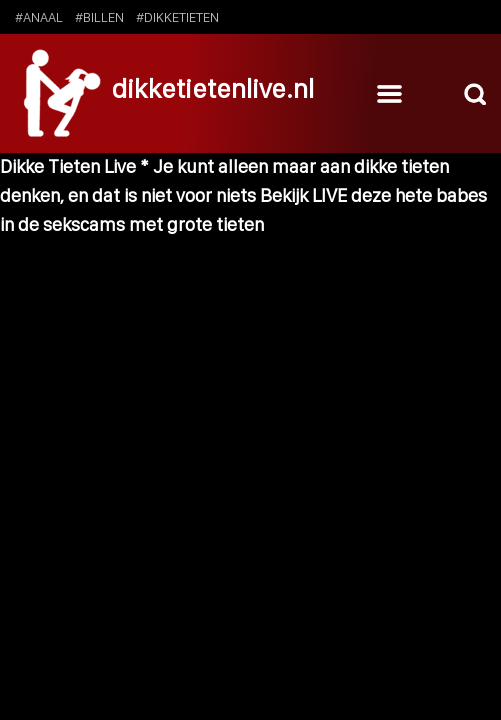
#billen (99, 17)
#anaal (39, 17)
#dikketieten (177, 17)
